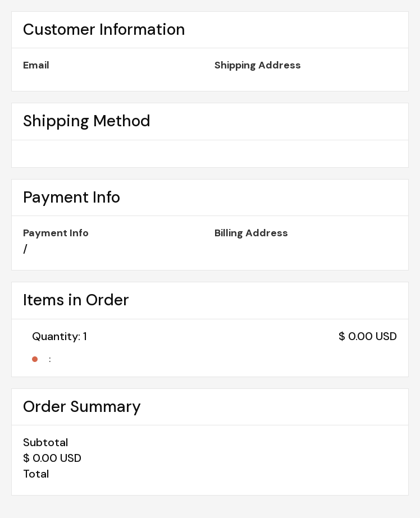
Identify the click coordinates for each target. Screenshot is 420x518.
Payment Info (56, 233)
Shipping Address (258, 65)
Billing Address (251, 233)
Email (36, 65)
